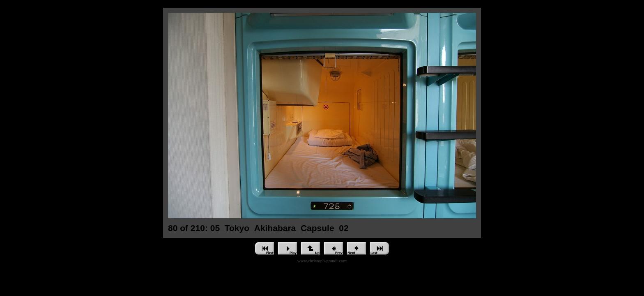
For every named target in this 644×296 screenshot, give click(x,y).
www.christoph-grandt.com (322, 261)
